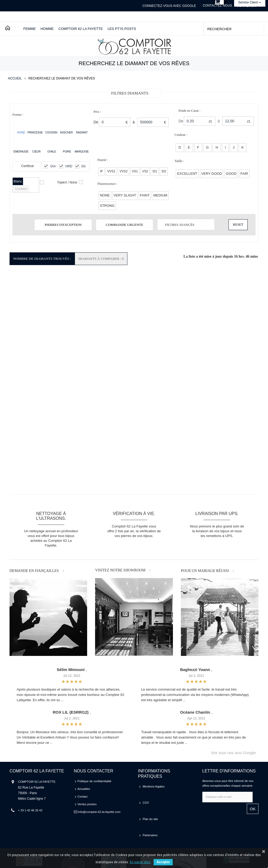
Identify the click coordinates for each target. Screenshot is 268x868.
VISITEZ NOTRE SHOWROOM (120, 570)
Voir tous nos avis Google (233, 753)
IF (102, 171)
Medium (160, 195)
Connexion (246, 6)
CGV (146, 794)
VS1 (135, 171)
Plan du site (150, 802)
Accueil (15, 78)
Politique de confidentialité (95, 781)
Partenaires (150, 809)
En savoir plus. (140, 862)
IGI (83, 166)
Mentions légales (154, 786)
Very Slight (125, 195)
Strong (107, 206)
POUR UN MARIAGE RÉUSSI (205, 571)
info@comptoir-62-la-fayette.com (99, 812)
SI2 (164, 171)
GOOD (231, 174)
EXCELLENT (187, 174)
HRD (69, 166)
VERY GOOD (212, 174)
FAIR (244, 174)
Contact (83, 797)
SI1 (155, 171)
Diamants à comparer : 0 (101, 259)
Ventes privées (87, 804)
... (62, 700)
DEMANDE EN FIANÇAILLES (34, 571)
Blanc (18, 181)
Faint (145, 195)
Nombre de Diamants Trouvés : (42, 259)
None (105, 195)
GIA (53, 166)
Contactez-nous (217, 6)
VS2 (145, 171)
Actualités (84, 789)
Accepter (163, 862)
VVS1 (111, 171)
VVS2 (124, 171)
